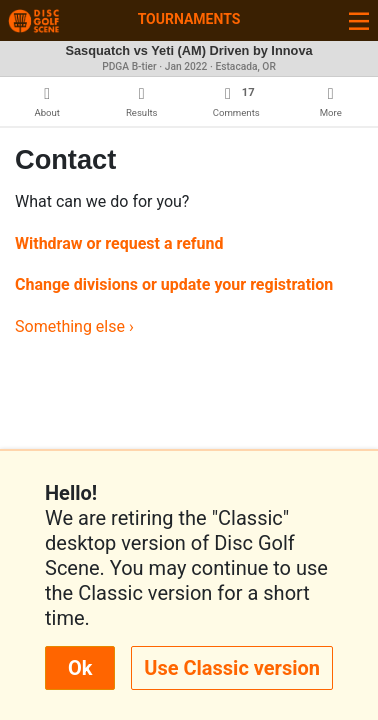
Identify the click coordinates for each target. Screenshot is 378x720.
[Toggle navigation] (359, 20)
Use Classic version (232, 668)
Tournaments (189, 19)
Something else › (74, 326)
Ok (80, 668)
